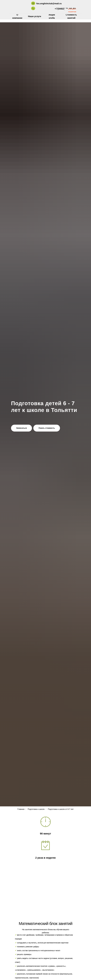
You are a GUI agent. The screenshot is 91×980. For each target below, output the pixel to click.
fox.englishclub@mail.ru (49, 3)
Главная (21, 809)
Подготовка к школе (36, 809)
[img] (33, 8)
